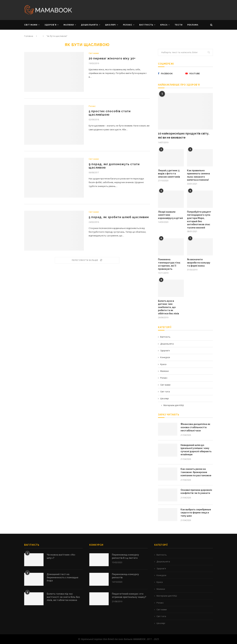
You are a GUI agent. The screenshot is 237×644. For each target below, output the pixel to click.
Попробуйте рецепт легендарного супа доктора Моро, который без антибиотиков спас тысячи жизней (199, 220)
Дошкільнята (167, 344)
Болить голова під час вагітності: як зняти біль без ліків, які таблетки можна (63, 597)
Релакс (92, 106)
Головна (29, 36)
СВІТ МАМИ (31, 25)
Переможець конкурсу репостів (125, 576)
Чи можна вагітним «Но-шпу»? (61, 556)
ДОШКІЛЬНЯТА (89, 25)
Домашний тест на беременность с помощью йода (63, 577)
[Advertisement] (151, 10)
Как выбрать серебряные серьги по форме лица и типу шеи (196, 513)
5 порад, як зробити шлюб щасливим (119, 217)
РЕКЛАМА (193, 25)
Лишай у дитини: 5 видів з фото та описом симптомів (169, 174)
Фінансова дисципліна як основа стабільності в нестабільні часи (195, 427)
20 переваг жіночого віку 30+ (112, 58)
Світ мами (94, 53)
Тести (179, 25)
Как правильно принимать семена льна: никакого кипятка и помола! (198, 175)
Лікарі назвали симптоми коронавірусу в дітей (170, 215)
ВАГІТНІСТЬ (146, 25)
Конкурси (165, 357)
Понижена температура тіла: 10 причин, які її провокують (169, 264)
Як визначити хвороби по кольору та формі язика (199, 263)
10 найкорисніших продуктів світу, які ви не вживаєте (184, 135)
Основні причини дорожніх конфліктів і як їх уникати (196, 492)
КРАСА (164, 25)
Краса (163, 364)
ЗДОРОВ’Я (50, 25)
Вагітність (165, 337)
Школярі (165, 398)
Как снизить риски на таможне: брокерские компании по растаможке (196, 472)
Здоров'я (165, 350)
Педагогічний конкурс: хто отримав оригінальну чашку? (129, 595)
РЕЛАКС (128, 25)
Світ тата (165, 392)
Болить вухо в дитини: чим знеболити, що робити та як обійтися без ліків (168, 307)
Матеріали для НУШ (174, 405)
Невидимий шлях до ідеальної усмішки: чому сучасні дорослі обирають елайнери (196, 450)
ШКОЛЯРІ (111, 25)
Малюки (164, 371)
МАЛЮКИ (69, 25)
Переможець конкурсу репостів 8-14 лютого (125, 556)
